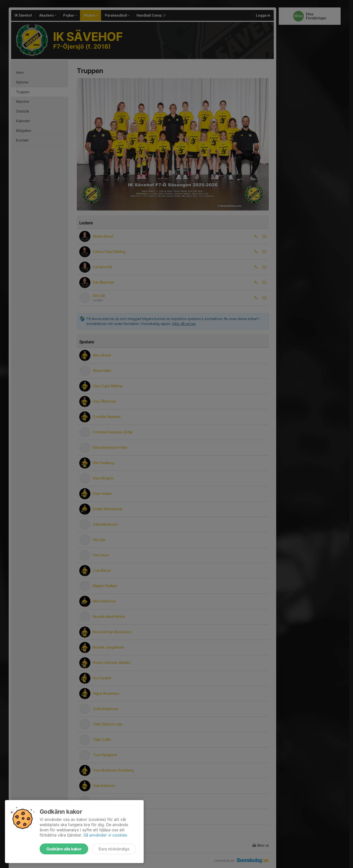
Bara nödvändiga (114, 849)
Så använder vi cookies (105, 835)
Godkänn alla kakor (64, 849)
